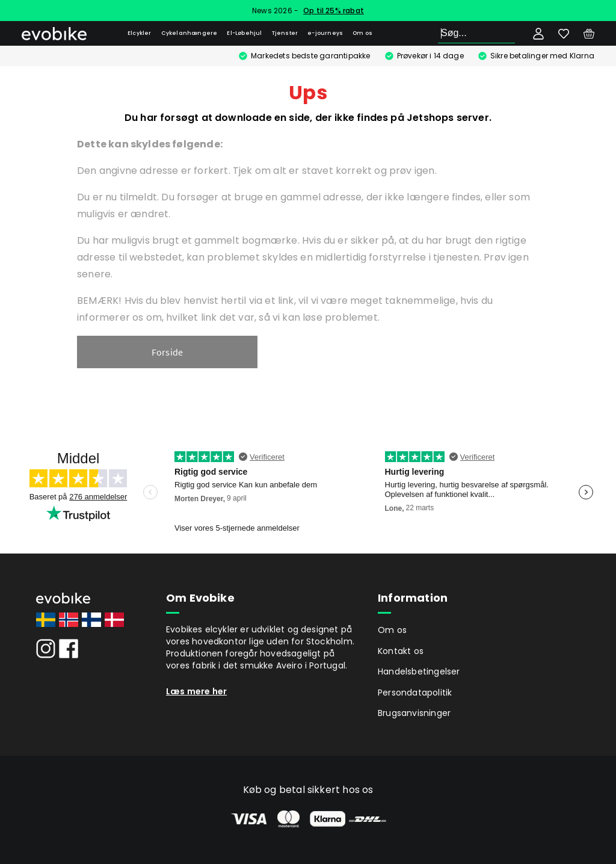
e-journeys (325, 33)
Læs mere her (196, 691)
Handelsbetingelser (419, 671)
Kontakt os (401, 651)
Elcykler (140, 33)
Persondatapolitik (415, 693)
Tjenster (285, 33)
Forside (167, 352)
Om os (362, 33)
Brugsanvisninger (414, 713)
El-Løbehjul (244, 33)
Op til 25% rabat (334, 11)
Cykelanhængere (189, 33)
